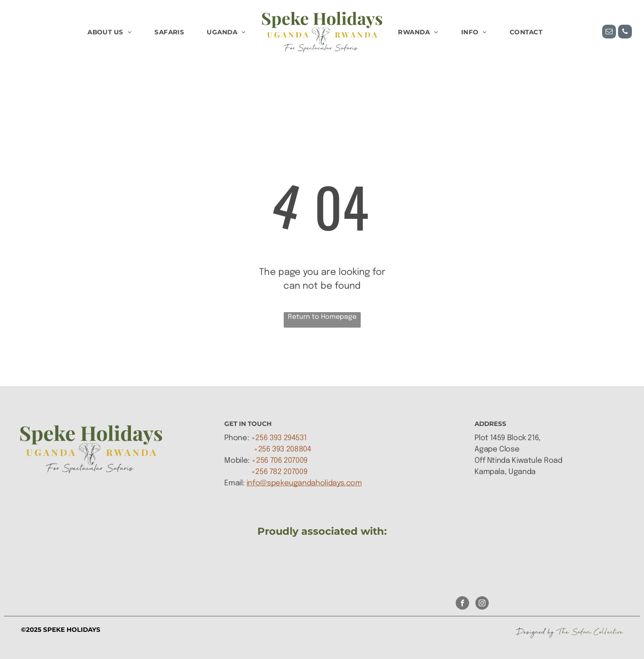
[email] (609, 33)
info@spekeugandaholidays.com (304, 483)
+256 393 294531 (279, 438)
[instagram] (482, 604)
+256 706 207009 (280, 461)
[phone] (625, 33)
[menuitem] (110, 32)
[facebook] (462, 604)
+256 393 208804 (282, 449)
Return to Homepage (322, 317)
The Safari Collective (590, 632)
